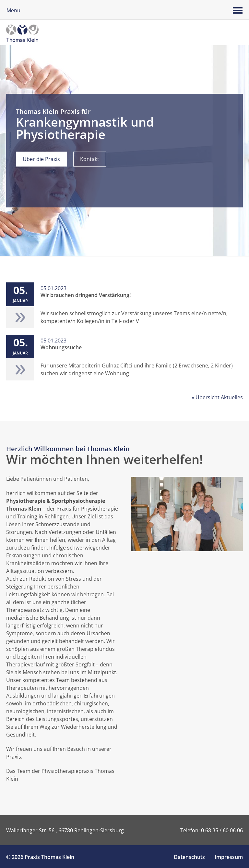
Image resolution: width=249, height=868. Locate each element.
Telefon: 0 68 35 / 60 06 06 (212, 830)
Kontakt (90, 159)
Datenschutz (189, 857)
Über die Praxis (41, 159)
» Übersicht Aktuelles (217, 397)
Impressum (229, 857)
